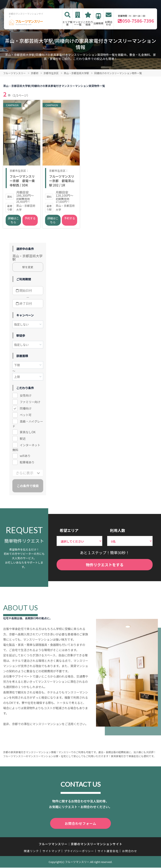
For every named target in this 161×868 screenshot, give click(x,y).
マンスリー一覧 (78, 23)
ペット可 (26, 416)
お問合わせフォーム (80, 824)
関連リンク (31, 852)
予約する (30, 220)
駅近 (23, 440)
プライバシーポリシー (79, 852)
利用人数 (118, 532)
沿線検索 (98, 23)
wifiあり (25, 457)
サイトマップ (52, 852)
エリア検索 (68, 23)
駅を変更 (28, 268)
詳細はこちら (13, 222)
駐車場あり (27, 464)
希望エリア (69, 532)
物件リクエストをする (105, 566)
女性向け (26, 397)
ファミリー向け (30, 403)
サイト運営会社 (108, 852)
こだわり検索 (88, 23)
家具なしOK (28, 433)
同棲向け (26, 410)
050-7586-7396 (138, 21)
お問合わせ (109, 23)
